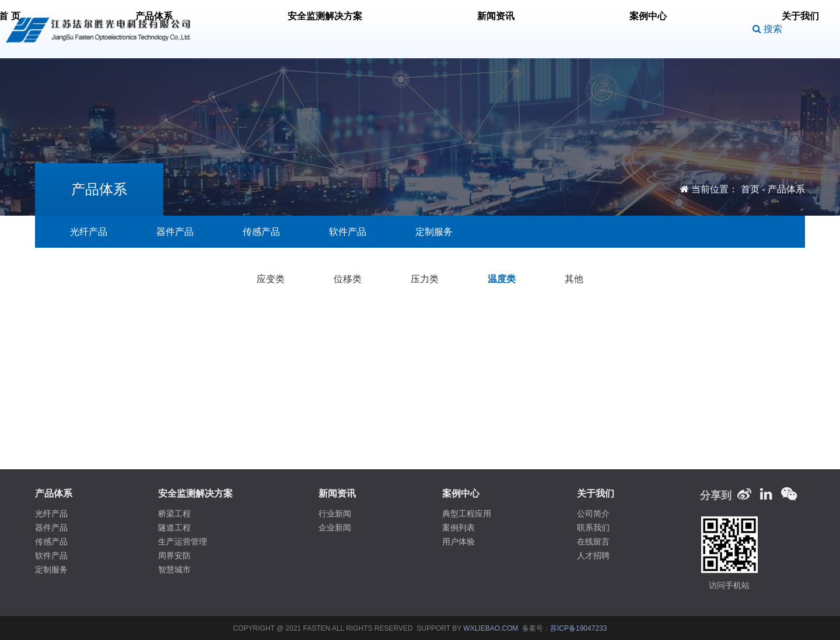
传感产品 (261, 232)
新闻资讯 (481, 29)
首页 (750, 189)
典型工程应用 (467, 514)
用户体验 (459, 541)
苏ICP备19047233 (578, 628)
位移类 (348, 279)
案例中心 (543, 29)
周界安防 (174, 555)
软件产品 (348, 232)
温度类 (502, 279)
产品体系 (319, 29)
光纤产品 (89, 232)
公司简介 (593, 514)
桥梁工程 (174, 514)
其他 (574, 279)
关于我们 (605, 29)
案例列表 (459, 528)
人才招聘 (593, 555)
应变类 (271, 279)
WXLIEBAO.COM (491, 628)
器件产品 (175, 232)
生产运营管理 (183, 541)
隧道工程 (174, 528)
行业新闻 (335, 514)
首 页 (265, 29)
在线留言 (593, 541)
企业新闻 (335, 528)
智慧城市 (174, 569)
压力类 (425, 279)
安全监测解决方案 (400, 29)
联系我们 (593, 528)
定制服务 (434, 232)
